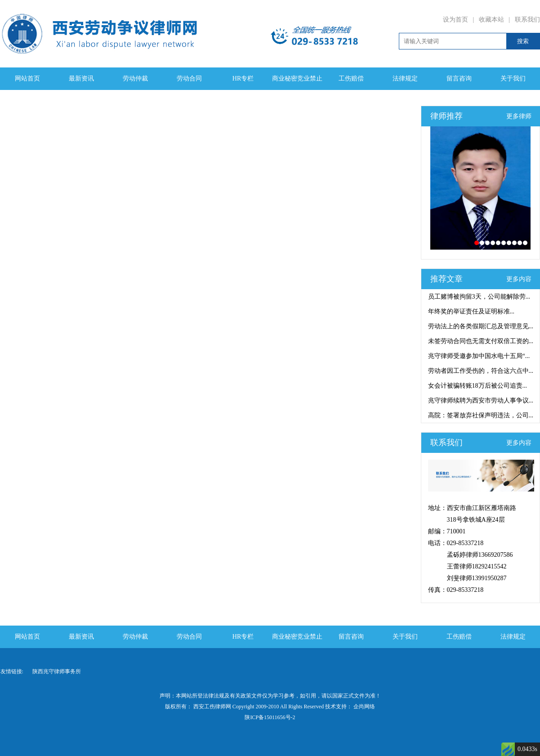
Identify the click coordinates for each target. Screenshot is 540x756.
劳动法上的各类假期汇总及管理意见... (481, 326)
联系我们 (527, 20)
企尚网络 (364, 707)
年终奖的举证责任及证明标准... (471, 311)
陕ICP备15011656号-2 (270, 717)
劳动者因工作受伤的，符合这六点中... (481, 371)
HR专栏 (243, 78)
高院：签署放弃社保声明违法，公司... (481, 415)
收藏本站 (491, 20)
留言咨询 (459, 78)
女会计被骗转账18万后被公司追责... (478, 386)
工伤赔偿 (351, 78)
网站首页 (27, 78)
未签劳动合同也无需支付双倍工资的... (481, 341)
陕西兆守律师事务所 (57, 671)
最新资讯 (81, 78)
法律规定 (405, 78)
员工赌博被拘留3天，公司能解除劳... (479, 297)
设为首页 (455, 20)
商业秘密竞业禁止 (297, 78)
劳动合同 (189, 78)
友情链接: (12, 671)
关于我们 (513, 78)
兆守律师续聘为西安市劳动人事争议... (481, 400)
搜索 (523, 41)
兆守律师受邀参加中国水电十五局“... (479, 356)
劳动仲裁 (135, 78)
